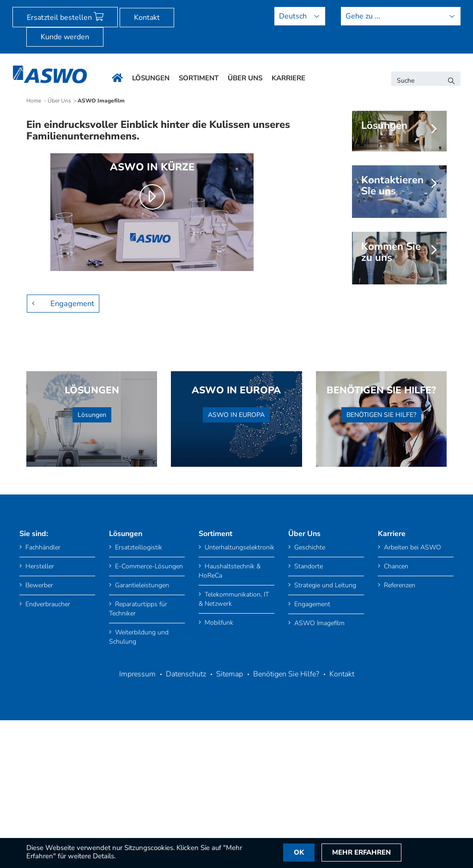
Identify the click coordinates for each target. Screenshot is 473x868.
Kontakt (147, 18)
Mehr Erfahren (366, 853)
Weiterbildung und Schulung (139, 797)
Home (34, 261)
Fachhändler (40, 707)
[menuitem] (36, 5)
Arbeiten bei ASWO (409, 707)
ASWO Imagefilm (316, 783)
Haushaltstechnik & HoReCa (230, 731)
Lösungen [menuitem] (151, 78)
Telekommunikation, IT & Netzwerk (234, 759)
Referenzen (397, 745)
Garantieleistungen (139, 745)
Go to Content (36, 5)
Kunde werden (65, 37)
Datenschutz (186, 834)
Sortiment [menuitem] (199, 78)
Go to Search (115, 5)
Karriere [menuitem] (288, 78)
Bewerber (36, 745)
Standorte (306, 726)
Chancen (393, 726)
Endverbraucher (45, 764)
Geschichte (307, 707)
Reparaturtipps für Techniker (138, 769)
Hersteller (37, 726)
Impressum (137, 834)
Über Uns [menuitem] (245, 78)
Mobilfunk (216, 782)
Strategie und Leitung (322, 745)
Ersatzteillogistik (136, 707)
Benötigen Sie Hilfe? (286, 834)
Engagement (71, 463)
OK (301, 853)
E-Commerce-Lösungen (146, 726)
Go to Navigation (76, 5)
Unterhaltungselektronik (236, 707)
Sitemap (230, 834)
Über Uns (59, 261)
